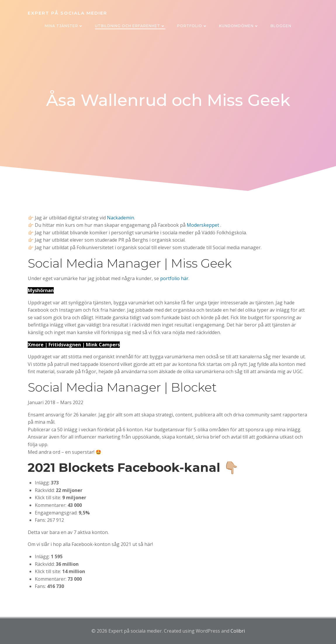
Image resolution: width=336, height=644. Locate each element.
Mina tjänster (64, 26)
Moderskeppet (203, 225)
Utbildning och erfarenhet (130, 26)
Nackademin (121, 218)
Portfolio (192, 26)
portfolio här (174, 278)
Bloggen (281, 26)
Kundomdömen (239, 26)
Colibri (238, 631)
